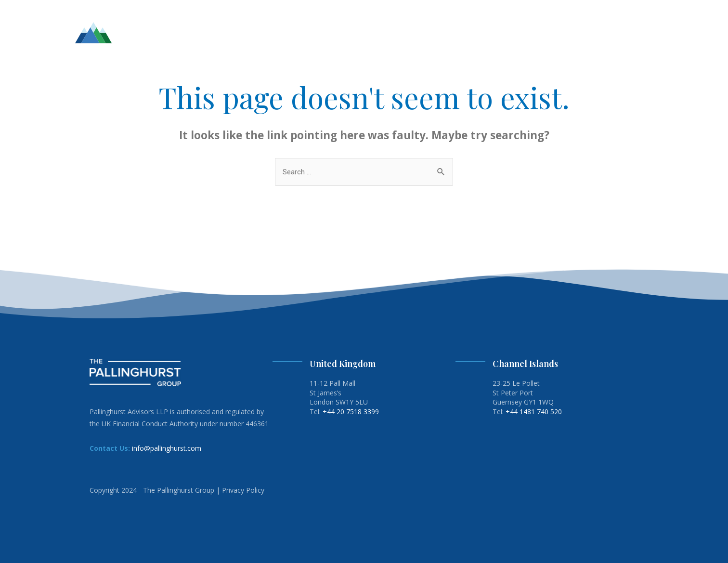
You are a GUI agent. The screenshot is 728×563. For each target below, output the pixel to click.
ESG (513, 33)
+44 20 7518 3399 (351, 412)
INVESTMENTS (473, 33)
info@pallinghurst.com (167, 448)
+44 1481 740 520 (534, 412)
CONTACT (626, 33)
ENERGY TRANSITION (564, 33)
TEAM (429, 33)
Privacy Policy (243, 490)
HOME (401, 33)
